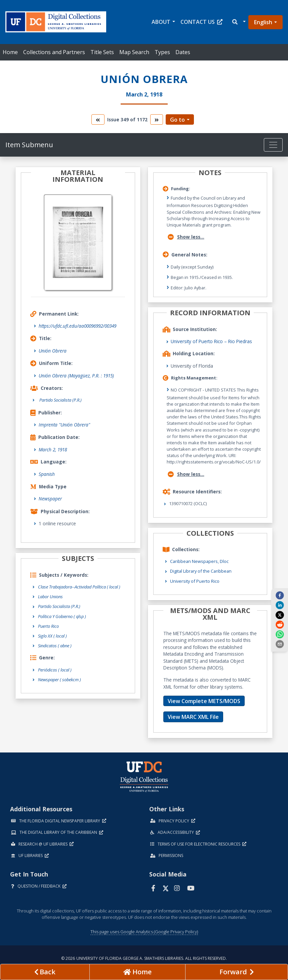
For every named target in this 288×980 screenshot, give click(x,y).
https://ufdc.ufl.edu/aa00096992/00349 (77, 326)
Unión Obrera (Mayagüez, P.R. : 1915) (76, 376)
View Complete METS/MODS (204, 701)
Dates (183, 52)
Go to (177, 120)
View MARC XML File (193, 717)
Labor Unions (50, 597)
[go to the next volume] (157, 119)
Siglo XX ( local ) (52, 636)
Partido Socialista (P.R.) (59, 606)
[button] (238, 22)
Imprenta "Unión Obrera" (64, 425)
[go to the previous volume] (98, 119)
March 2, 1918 (53, 450)
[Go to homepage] (138, 972)
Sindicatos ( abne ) (55, 646)
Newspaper (50, 499)
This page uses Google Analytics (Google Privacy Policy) (144, 932)
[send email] (280, 644)
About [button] (161, 22)
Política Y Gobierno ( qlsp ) (62, 616)
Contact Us (201, 22)
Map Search (134, 52)
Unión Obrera (53, 351)
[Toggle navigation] (273, 145)
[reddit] (280, 624)
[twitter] (280, 615)
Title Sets (102, 52)
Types (162, 52)
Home (10, 52)
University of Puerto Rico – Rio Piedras (211, 341)
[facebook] (280, 595)
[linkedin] (280, 605)
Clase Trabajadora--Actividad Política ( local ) (79, 587)
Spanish (47, 474)
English (263, 22)
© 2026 (144, 958)
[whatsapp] (280, 634)
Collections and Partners (54, 52)
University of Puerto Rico (195, 581)
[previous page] (45, 972)
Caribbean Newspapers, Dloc (199, 561)
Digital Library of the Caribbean (201, 571)
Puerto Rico (48, 626)
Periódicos (55, 670)
